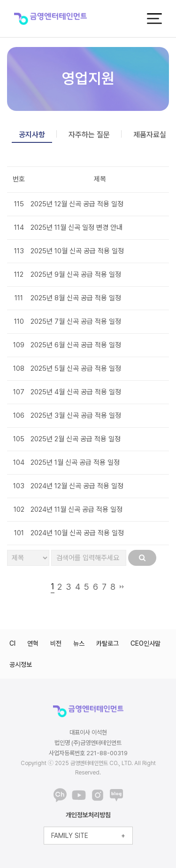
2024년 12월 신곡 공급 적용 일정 (77, 486)
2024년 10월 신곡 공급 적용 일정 (77, 533)
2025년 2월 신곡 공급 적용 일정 (76, 439)
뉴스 (79, 643)
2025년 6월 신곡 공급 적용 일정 (76, 345)
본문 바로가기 (0, 0)
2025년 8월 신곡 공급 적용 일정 (76, 298)
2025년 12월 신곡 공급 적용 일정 (77, 204)
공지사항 (32, 135)
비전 (56, 643)
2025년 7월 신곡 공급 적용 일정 (76, 321)
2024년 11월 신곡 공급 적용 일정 (77, 509)
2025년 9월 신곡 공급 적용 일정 (76, 274)
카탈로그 (107, 643)
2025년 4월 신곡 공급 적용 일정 (76, 392)
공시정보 (21, 665)
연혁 (33, 643)
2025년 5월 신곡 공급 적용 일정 (76, 368)
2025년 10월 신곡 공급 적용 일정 (77, 251)
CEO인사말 (145, 643)
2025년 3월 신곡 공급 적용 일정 (76, 415)
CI (12, 643)
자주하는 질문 (89, 135)
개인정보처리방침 (88, 815)
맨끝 (122, 587)
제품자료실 (150, 135)
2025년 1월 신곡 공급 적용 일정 (75, 462)
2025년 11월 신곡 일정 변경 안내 (77, 227)
